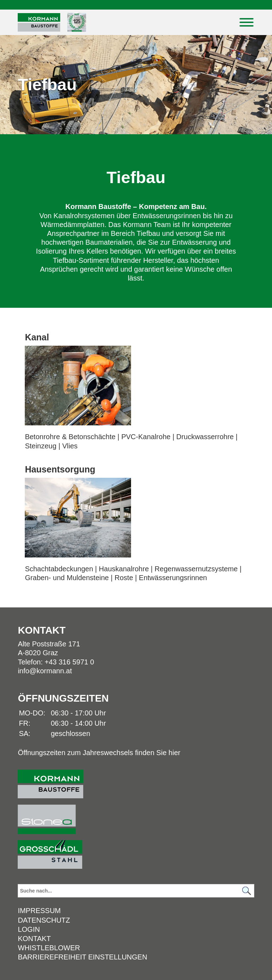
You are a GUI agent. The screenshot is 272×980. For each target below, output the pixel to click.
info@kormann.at (45, 671)
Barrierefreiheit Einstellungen (82, 957)
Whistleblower (49, 948)
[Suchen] (247, 891)
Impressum (39, 911)
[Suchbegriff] (136, 891)
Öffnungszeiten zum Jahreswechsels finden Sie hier (99, 753)
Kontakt (34, 939)
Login (29, 929)
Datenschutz (44, 920)
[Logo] (39, 22)
